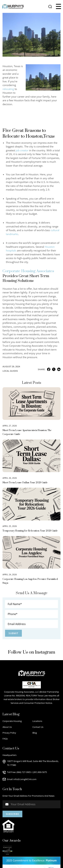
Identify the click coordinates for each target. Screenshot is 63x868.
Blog (35, 733)
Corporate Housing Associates (28, 271)
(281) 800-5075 (40, 772)
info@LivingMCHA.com (25, 779)
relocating (8, 89)
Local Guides (10, 371)
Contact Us (38, 727)
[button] (58, 6)
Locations (37, 721)
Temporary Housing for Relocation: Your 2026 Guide (30, 531)
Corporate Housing (12, 721)
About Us (7, 727)
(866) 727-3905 (24, 772)
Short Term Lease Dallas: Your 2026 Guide (25, 483)
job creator (22, 150)
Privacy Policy (9, 733)
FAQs (5, 739)
